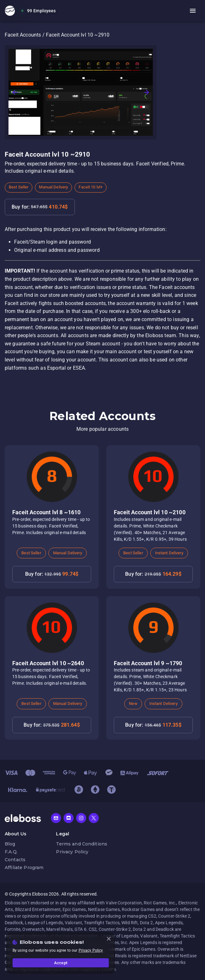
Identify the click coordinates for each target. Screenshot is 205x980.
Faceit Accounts (23, 35)
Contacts (15, 860)
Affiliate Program (24, 868)
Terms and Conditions (82, 844)
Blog (10, 844)
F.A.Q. (11, 852)
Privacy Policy (72, 852)
